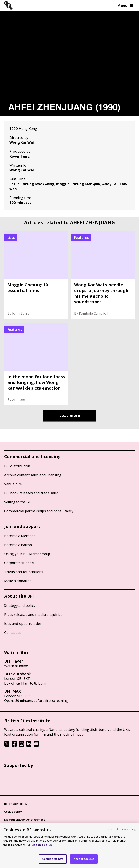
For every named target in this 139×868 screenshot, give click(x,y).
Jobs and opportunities (23, 623)
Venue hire (13, 484)
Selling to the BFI (18, 502)
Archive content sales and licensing (33, 475)
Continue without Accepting (119, 829)
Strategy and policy (20, 605)
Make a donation (18, 581)
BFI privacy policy (16, 804)
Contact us (13, 632)
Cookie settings (53, 859)
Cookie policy (13, 812)
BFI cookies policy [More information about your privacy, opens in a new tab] (40, 845)
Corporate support (19, 563)
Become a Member (20, 536)
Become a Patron (18, 545)
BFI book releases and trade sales (31, 493)
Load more (70, 415)
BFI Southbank (18, 674)
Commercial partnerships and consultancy (39, 511)
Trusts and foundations (24, 572)
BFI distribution (17, 466)
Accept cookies (84, 859)
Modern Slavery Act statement (24, 820)
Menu (125, 6)
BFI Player (14, 661)
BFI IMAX (12, 691)
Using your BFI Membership (27, 554)
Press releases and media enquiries (33, 614)
